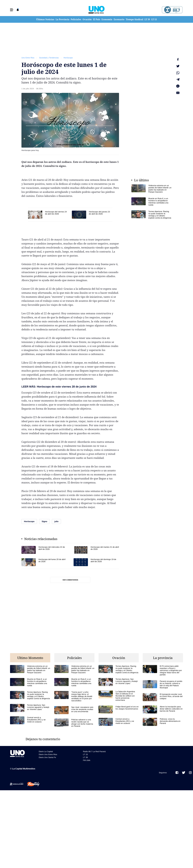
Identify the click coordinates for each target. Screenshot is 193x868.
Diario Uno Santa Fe (47, 757)
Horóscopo (68, 58)
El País (97, 19)
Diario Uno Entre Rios (48, 754)
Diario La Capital (46, 751)
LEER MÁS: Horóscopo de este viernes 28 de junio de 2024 (59, 387)
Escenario (119, 19)
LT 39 (147, 19)
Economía (107, 19)
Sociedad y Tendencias (49, 58)
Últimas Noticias (45, 19)
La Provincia (63, 19)
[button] (12, 10)
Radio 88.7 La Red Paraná (94, 751)
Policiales (76, 19)
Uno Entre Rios (28, 58)
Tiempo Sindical (134, 19)
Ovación (87, 19)
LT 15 (154, 19)
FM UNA (87, 760)
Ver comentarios (70, 580)
